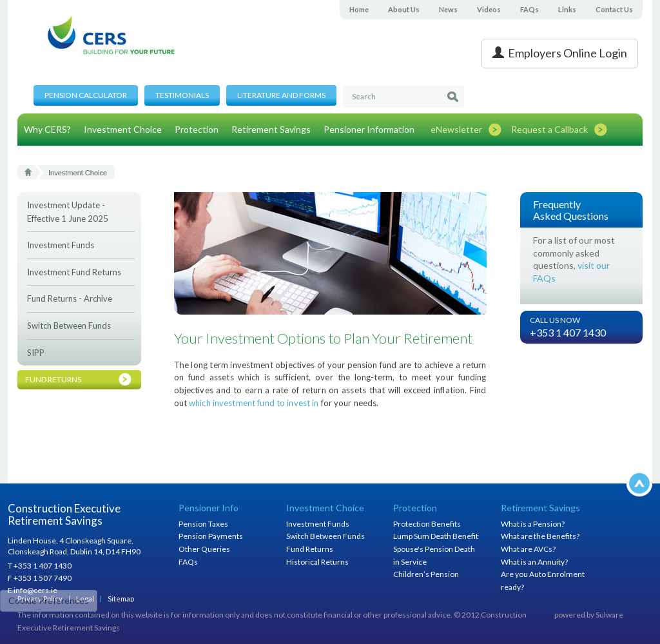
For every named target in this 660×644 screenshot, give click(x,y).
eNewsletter (456, 129)
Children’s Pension (426, 574)
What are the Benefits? (540, 536)
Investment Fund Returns (74, 272)
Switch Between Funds (69, 326)
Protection (197, 129)
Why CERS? (47, 129)
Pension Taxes (203, 524)
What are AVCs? (528, 549)
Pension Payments (211, 536)
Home (359, 9)
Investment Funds (61, 245)
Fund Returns (310, 549)
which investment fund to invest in (254, 403)
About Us (404, 9)
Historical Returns (317, 562)
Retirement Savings (271, 129)
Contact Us (614, 9)
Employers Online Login (560, 53)
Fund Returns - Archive (70, 298)
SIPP (36, 353)
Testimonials (182, 95)
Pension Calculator (86, 95)
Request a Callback (549, 129)
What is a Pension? (533, 524)
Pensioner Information (369, 129)
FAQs (529, 9)
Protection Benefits (427, 524)
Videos (489, 9)
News (448, 9)
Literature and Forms (281, 95)
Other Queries (204, 549)
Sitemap (121, 599)
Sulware (609, 615)
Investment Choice (123, 129)
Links (567, 9)
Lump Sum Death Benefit (436, 536)
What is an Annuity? (534, 562)
